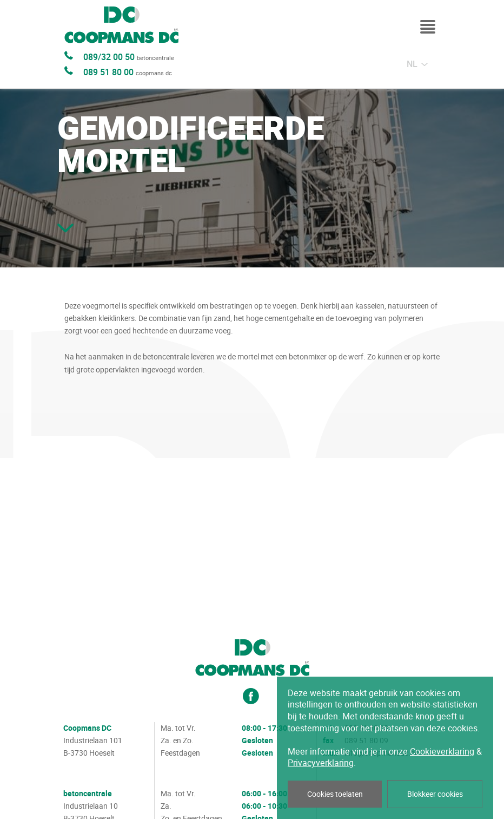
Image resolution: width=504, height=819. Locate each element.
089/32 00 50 (129, 58)
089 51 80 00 (128, 73)
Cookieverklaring (442, 752)
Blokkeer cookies (435, 794)
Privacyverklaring (321, 763)
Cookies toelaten (335, 794)
